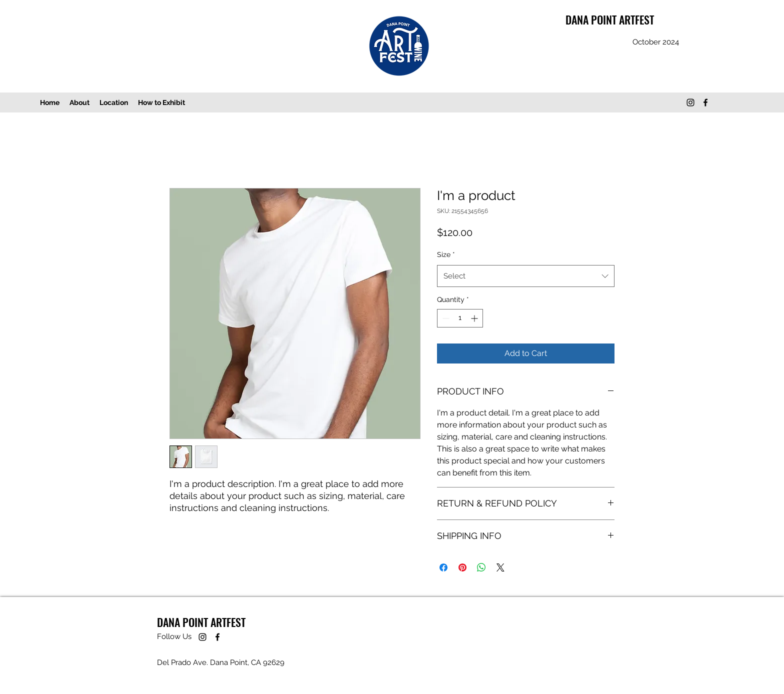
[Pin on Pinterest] (462, 567)
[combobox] (526, 276)
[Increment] (475, 318)
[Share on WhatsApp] (481, 567)
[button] (161, 102)
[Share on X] (500, 567)
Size (446, 254)
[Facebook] (705, 102)
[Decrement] (445, 318)
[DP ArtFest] (690, 102)
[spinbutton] (460, 318)
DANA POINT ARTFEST (610, 19)
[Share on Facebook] (443, 567)
